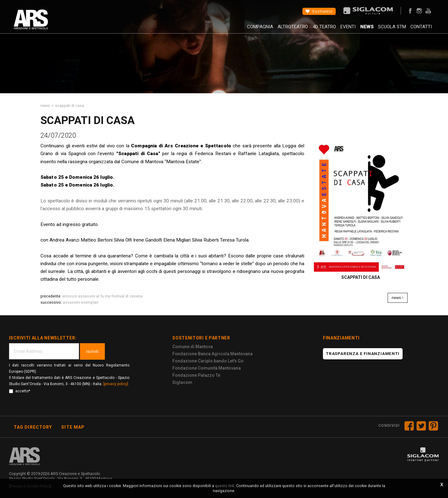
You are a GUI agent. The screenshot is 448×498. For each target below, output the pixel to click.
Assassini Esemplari (81, 302)
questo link (225, 486)
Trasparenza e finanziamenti (363, 354)
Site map (73, 427)
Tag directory (33, 427)
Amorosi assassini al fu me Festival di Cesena (102, 296)
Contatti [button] (418, 30)
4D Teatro (306, 30)
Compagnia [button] (235, 30)
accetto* (20, 391)
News (356, 30)
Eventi (334, 30)
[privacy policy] (116, 384)
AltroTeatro (271, 30)
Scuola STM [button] (385, 30)
